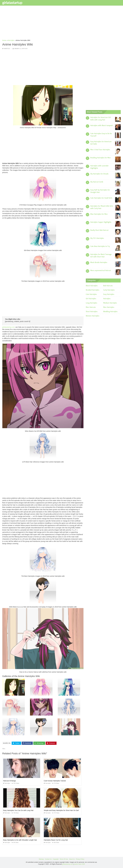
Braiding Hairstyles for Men (101, 158)
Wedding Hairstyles (110, 312)
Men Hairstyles (109, 307)
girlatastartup (12, 3)
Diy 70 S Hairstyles (97, 238)
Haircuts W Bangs (9, 781)
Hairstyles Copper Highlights (101, 222)
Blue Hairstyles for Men (99, 214)
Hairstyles (7, 49)
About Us (72, 859)
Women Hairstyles (93, 316)
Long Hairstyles (91, 303)
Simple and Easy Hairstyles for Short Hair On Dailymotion (64, 810)
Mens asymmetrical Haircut (101, 270)
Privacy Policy (80, 859)
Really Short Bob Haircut (99, 230)
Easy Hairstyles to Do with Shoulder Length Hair (20, 840)
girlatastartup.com (9, 327)
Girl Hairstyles (91, 299)
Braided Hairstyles (93, 290)
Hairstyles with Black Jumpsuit (102, 125)
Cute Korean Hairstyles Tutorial (55, 781)
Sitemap (41, 859)
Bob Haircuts (108, 286)
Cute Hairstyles (91, 294)
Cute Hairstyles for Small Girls (101, 198)
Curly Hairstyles (109, 290)
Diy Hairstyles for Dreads (99, 174)
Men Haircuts (91, 307)
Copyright (56, 859)
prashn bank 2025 (79, 864)
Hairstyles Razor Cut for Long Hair (56, 840)
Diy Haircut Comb (97, 182)
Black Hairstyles (92, 286)
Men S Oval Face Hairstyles (100, 150)
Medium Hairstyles (110, 303)
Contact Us (48, 859)
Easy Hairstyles (109, 294)
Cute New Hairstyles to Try (100, 246)
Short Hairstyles (92, 312)
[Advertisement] (61, 23)
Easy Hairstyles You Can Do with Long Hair (18, 810)
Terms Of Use (64, 859)
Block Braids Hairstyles (99, 262)
